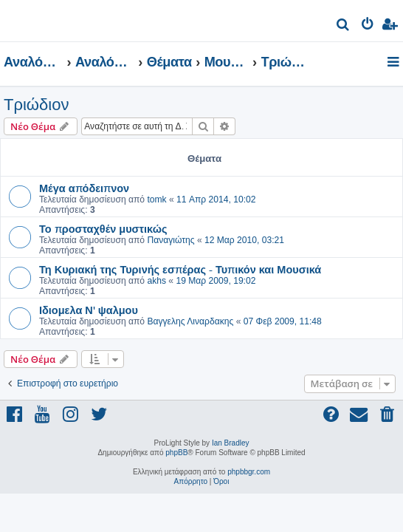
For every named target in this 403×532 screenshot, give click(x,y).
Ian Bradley (231, 443)
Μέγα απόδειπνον (84, 188)
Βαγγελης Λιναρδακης (190, 321)
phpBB (176, 453)
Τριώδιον (36, 105)
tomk (156, 199)
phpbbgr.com (249, 472)
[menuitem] (344, 26)
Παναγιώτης (170, 240)
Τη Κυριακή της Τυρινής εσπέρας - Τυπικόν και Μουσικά (180, 269)
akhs (156, 281)
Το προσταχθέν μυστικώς (103, 228)
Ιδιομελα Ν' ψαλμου (89, 310)
